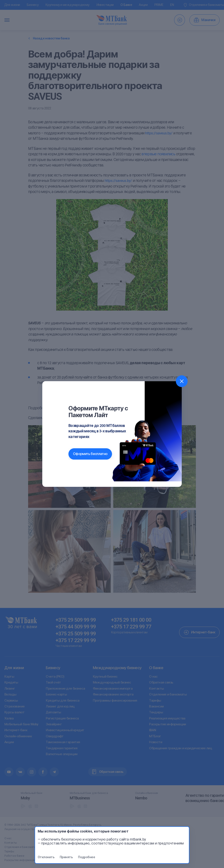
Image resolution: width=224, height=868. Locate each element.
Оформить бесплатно (90, 454)
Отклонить (46, 857)
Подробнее (87, 857)
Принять (66, 857)
